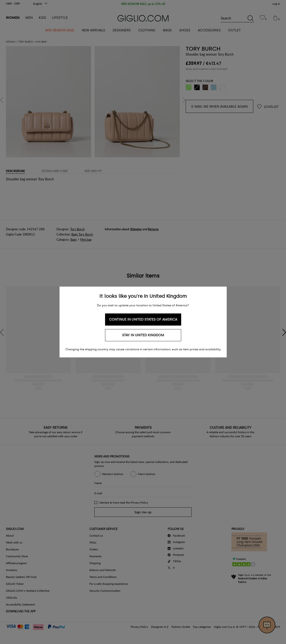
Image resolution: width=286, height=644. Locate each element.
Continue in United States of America (143, 320)
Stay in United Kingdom (143, 335)
